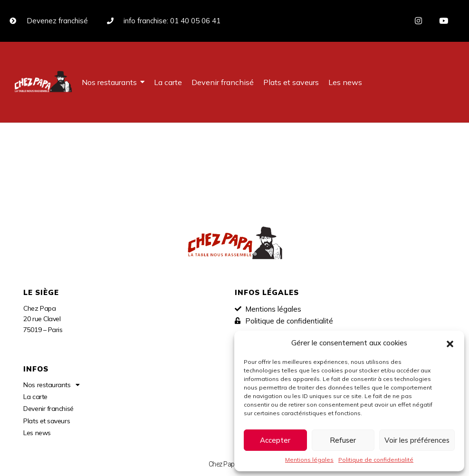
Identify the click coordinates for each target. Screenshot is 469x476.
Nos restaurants (51, 385)
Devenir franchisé (48, 409)
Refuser (343, 440)
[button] (450, 343)
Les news (37, 433)
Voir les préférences (417, 440)
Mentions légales (309, 460)
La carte (35, 397)
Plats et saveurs (47, 421)
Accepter (275, 440)
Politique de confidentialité (376, 460)
